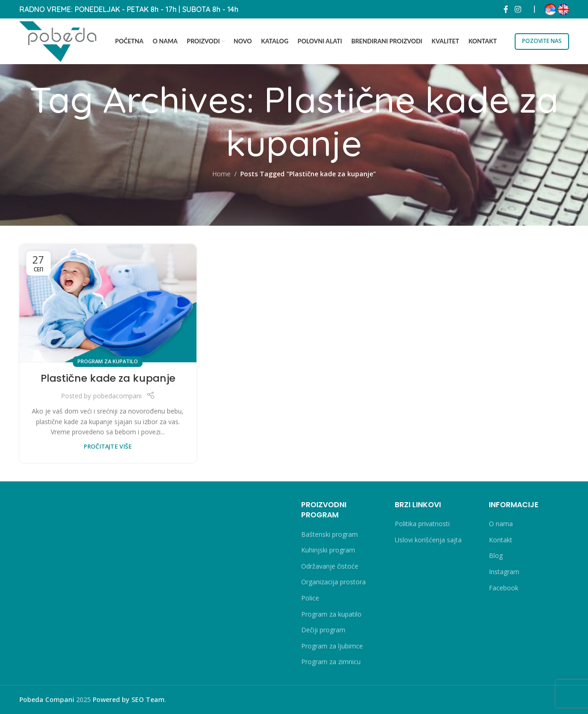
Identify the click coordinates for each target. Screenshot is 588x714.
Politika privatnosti (422, 524)
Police (310, 598)
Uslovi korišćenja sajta (428, 540)
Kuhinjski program (328, 550)
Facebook (504, 588)
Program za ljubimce (332, 646)
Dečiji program (323, 630)
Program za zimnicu (331, 662)
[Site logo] (59, 40)
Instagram (504, 572)
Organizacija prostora (333, 582)
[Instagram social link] (518, 9)
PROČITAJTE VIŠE (108, 447)
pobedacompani (117, 396)
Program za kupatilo (108, 361)
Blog (496, 555)
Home (221, 174)
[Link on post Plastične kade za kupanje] (108, 303)
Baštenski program (330, 534)
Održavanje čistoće (330, 566)
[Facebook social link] (506, 9)
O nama (501, 524)
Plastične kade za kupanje (108, 378)
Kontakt (501, 540)
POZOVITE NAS (542, 41)
